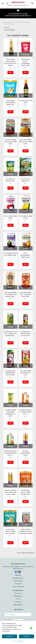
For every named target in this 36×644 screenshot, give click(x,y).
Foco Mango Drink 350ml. (26, 217)
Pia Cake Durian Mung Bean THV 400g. (26, 373)
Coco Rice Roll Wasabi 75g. (26, 180)
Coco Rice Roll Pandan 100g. (10, 180)
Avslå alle (10, 636)
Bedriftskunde (18, 596)
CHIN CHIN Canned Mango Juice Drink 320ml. (26, 142)
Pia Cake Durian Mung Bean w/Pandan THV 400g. (10, 413)
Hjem (5, 22)
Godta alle (27, 636)
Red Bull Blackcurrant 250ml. (26, 453)
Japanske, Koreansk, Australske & (17, 22)
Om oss (18, 599)
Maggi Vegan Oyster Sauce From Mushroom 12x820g (10, 62)
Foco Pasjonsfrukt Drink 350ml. (26, 255)
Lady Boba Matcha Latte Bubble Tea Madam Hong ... (10, 334)
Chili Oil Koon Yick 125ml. (26, 102)
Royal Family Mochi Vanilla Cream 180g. (10, 103)
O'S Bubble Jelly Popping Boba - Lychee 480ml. (26, 334)
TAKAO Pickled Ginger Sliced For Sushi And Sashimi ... (26, 533)
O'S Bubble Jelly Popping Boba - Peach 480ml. (10, 373)
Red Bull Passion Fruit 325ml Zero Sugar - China (10, 492)
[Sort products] (10, 30)
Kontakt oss (18, 602)
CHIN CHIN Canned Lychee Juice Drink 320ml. (10, 142)
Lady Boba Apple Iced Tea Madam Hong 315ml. (26, 295)
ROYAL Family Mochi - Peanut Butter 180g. (10, 532)
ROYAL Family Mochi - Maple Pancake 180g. (26, 492)
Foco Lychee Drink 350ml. (10, 217)
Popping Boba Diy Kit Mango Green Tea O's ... (26, 412)
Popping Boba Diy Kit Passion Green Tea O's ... (10, 453)
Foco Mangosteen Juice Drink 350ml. (10, 254)
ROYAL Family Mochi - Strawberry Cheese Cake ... (26, 62)
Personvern (18, 593)
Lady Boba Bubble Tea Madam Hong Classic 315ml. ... (10, 295)
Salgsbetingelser (18, 605)
